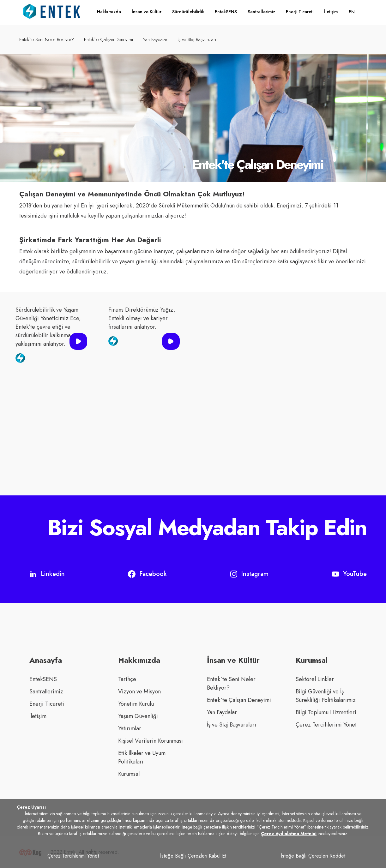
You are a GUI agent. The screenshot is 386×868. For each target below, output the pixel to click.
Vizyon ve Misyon (139, 691)
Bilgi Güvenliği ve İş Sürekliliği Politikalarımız (326, 696)
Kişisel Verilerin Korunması (151, 741)
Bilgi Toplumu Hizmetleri (326, 712)
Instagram (249, 574)
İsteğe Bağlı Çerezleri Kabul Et (193, 856)
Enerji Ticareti (300, 12)
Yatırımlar (130, 728)
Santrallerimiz (261, 12)
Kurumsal (129, 774)
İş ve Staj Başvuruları (197, 39)
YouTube (349, 574)
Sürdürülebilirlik (188, 12)
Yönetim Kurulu (136, 704)
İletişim (331, 12)
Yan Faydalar (155, 39)
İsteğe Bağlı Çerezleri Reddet (313, 856)
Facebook (147, 574)
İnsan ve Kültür (147, 12)
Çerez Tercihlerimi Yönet (326, 725)
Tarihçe (127, 679)
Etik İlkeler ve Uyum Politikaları (142, 757)
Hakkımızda (109, 12)
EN (352, 12)
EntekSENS (226, 12)
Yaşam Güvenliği (138, 716)
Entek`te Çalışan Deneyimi (109, 39)
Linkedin (47, 574)
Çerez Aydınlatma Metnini (289, 834)
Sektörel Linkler (315, 679)
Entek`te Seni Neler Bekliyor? (47, 39)
